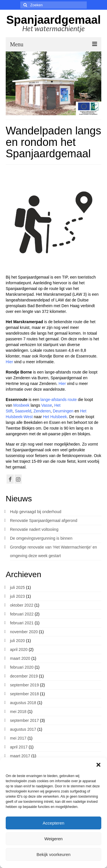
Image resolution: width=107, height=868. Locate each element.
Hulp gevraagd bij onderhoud (36, 512)
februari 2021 (22, 623)
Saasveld (23, 411)
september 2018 (24, 694)
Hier (10, 362)
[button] (98, 765)
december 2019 (24, 676)
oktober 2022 (22, 605)
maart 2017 (20, 756)
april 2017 (19, 747)
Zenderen (42, 411)
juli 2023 (17, 596)
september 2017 (24, 720)
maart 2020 (20, 658)
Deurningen (63, 411)
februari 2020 (22, 667)
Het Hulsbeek (55, 417)
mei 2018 (18, 712)
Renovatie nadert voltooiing (34, 529)
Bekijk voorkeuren (53, 854)
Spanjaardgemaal (53, 20)
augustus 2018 (23, 703)
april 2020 (19, 649)
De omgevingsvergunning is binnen (41, 538)
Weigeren (54, 839)
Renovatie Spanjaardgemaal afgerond (44, 521)
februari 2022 (22, 614)
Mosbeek (21, 405)
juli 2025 (17, 587)
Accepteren (54, 823)
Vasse (47, 405)
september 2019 (24, 685)
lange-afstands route (58, 400)
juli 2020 (17, 641)
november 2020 (24, 632)
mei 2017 (18, 738)
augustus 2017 (23, 729)
